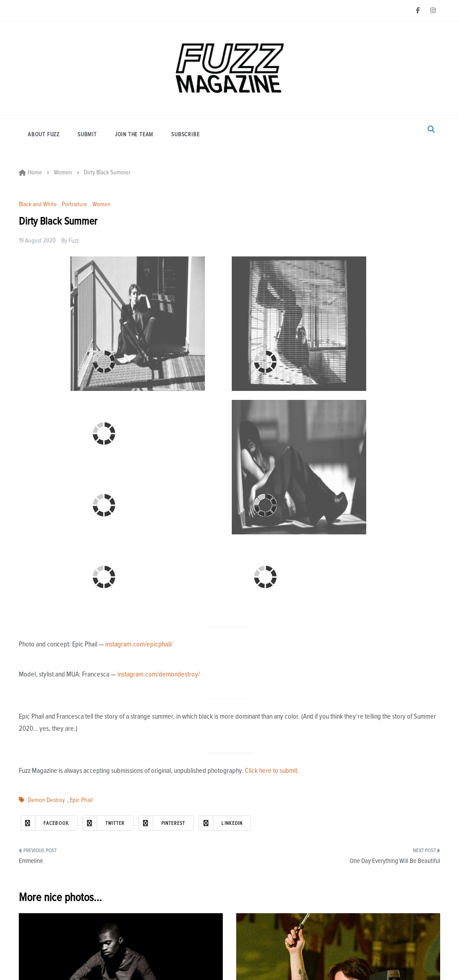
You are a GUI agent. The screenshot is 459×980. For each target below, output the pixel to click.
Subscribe (185, 135)
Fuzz (74, 241)
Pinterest (162, 823)
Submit (87, 135)
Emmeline (31, 861)
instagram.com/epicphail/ (139, 644)
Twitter (104, 823)
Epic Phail (81, 800)
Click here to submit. (272, 771)
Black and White (38, 204)
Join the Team (134, 135)
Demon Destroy (46, 800)
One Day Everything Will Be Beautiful (395, 861)
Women (102, 204)
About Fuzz (44, 135)
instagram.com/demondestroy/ (159, 674)
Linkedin (221, 823)
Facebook (45, 823)
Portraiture (75, 204)
